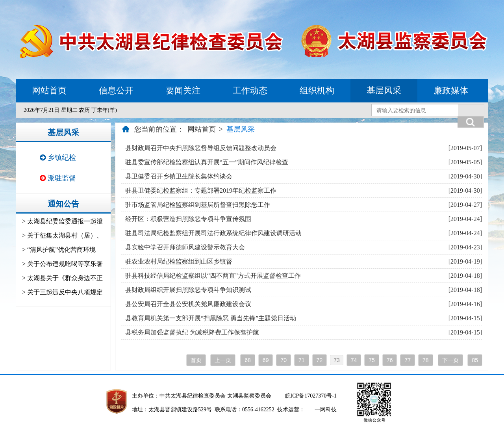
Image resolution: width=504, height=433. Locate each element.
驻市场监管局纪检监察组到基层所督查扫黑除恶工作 (198, 205)
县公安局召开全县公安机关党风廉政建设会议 (188, 304)
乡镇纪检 (58, 158)
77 (408, 360)
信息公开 (116, 90)
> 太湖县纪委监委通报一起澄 (62, 221)
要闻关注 (183, 90)
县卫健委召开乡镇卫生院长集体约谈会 (179, 176)
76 (390, 360)
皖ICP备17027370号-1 (311, 396)
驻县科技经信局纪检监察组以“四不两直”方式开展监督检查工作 (213, 276)
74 (354, 360)
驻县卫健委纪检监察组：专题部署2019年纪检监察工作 (201, 190)
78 (426, 360)
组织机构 (317, 90)
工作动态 (250, 90)
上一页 (223, 360)
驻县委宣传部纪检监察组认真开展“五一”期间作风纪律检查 (207, 162)
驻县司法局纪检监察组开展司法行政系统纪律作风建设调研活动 (213, 233)
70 (283, 360)
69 (266, 360)
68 (248, 360)
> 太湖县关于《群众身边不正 (62, 278)
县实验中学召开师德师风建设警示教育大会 (185, 247)
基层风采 (384, 90)
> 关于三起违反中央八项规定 (62, 292)
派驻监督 (58, 178)
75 (372, 360)
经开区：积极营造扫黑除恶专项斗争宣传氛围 (188, 219)
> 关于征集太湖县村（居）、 (62, 235)
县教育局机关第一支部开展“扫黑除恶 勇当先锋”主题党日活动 (211, 318)
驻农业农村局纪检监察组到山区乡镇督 (179, 261)
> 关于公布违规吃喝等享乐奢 (62, 264)
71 (302, 360)
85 (475, 360)
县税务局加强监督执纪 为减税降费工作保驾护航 (192, 332)
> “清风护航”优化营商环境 (59, 250)
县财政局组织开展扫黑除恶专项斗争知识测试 (188, 290)
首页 (196, 360)
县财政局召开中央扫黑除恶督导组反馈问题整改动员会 (201, 148)
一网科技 (326, 410)
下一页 (450, 360)
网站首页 (49, 90)
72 (320, 360)
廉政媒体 (451, 90)
